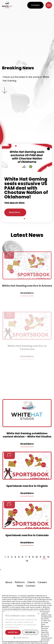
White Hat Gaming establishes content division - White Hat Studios (27, 446)
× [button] (38, 614)
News (20, 586)
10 (37, 557)
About (9, 582)
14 (27, 561)
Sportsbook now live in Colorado (27, 546)
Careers (42, 582)
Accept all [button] (13, 632)
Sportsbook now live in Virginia (27, 497)
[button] (22, 638)
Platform (20, 582)
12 (44, 557)
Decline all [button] (30, 632)
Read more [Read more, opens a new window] (23, 627)
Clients (31, 582)
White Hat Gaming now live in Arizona (27, 301)
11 (40, 557)
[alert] (22, 626)
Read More (14, 212)
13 (48, 557)
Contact (35, 5)
